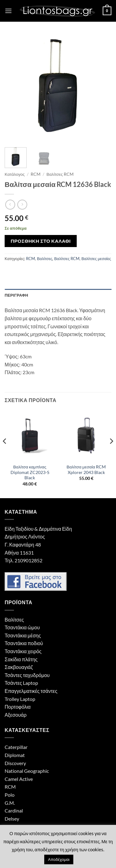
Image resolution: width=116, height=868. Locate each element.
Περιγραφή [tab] (16, 295)
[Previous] (5, 454)
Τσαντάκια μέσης (23, 635)
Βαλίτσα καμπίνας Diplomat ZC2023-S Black (30, 472)
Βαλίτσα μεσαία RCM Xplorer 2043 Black (86, 470)
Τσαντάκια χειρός (23, 651)
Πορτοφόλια (18, 707)
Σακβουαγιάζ (19, 667)
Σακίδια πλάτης (21, 659)
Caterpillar (16, 747)
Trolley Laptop (20, 699)
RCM (36, 174)
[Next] (111, 454)
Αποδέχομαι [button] (59, 859)
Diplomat (15, 755)
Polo (10, 795)
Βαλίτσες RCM (60, 174)
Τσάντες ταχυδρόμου (27, 675)
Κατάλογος (15, 174)
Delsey (12, 819)
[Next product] (10, 204)
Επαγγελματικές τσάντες (31, 691)
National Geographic (27, 771)
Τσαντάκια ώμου (22, 627)
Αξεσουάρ (16, 715)
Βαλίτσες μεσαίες (96, 259)
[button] (8, 11)
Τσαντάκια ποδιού (24, 643)
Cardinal (14, 810)
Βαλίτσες (45, 259)
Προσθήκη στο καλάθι (41, 241)
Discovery (15, 763)
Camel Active (19, 779)
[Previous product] (22, 204)
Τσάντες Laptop (21, 683)
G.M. (10, 803)
